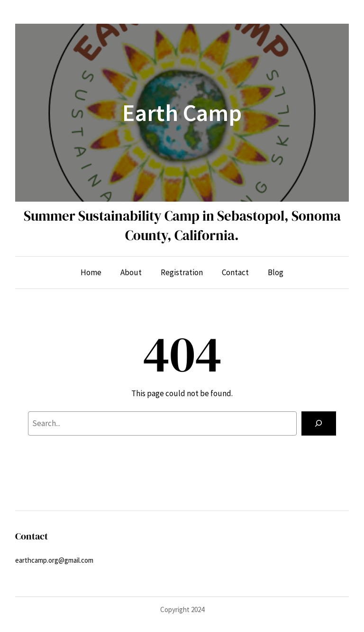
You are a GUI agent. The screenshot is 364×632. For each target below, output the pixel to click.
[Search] (319, 423)
